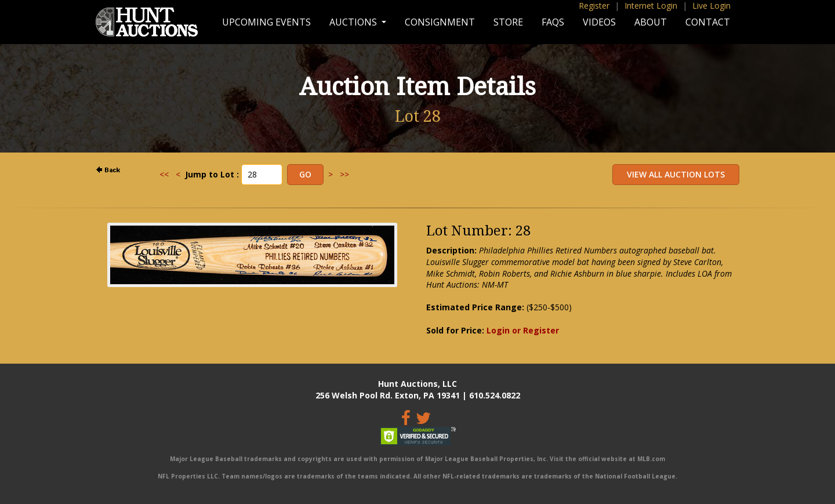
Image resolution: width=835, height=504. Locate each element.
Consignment (440, 22)
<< (164, 174)
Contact (708, 22)
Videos (599, 22)
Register (594, 6)
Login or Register (523, 330)
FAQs (553, 22)
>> (344, 174)
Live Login (711, 6)
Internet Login (651, 6)
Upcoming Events (266, 22)
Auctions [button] (354, 22)
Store (508, 22)
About (651, 22)
